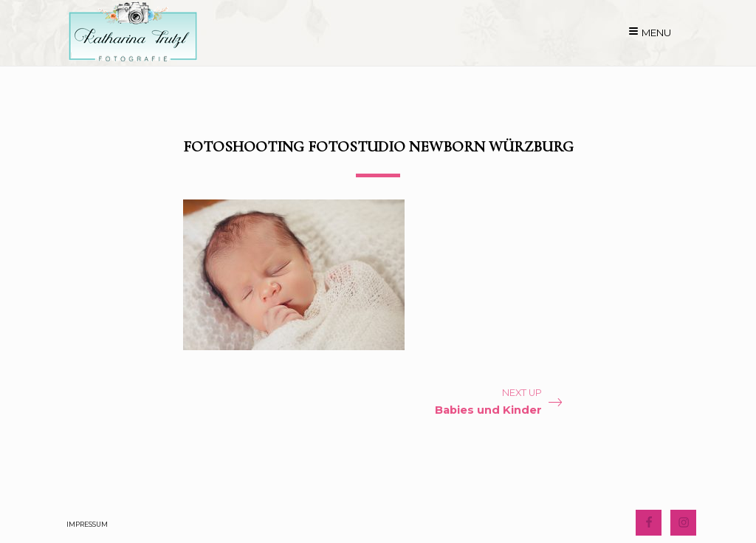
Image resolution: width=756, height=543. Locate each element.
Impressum (87, 524)
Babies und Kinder (488, 410)
